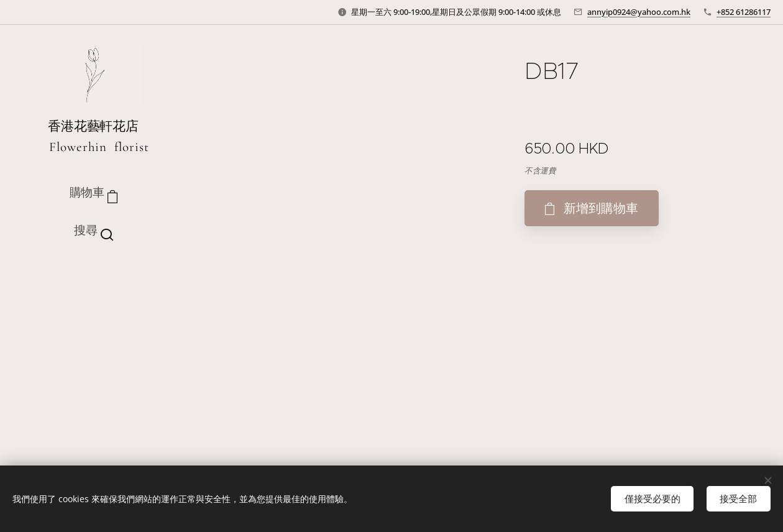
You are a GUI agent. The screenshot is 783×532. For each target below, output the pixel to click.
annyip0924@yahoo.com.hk (639, 12)
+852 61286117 (744, 12)
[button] (94, 231)
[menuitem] (93, 282)
